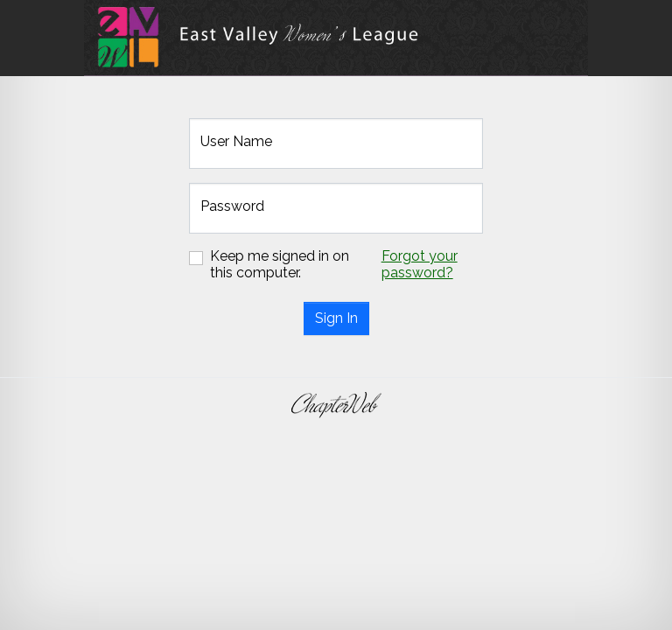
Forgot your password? (420, 264)
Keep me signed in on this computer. (280, 264)
